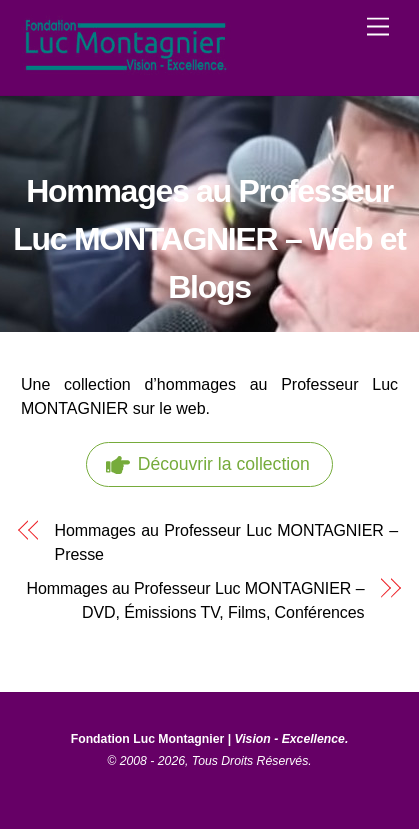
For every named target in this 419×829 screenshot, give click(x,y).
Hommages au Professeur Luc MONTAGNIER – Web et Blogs (209, 239)
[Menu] (378, 27)
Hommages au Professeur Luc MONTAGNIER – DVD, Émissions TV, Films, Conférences (195, 600)
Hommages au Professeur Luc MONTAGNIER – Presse (227, 542)
